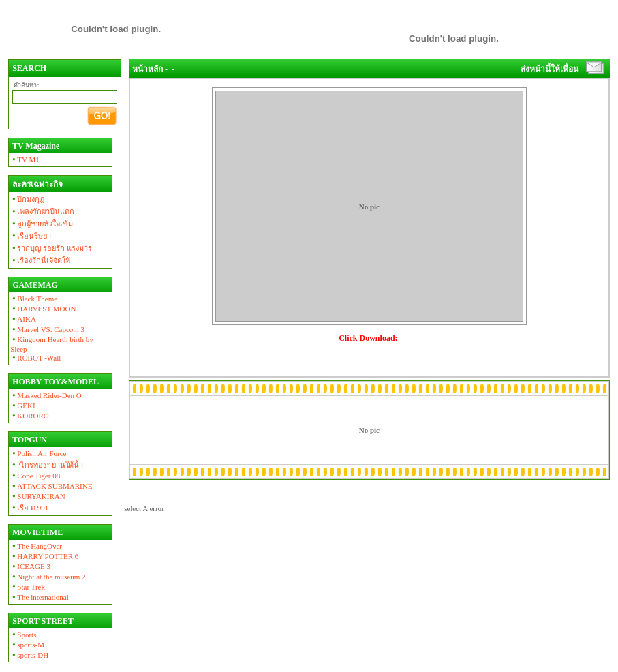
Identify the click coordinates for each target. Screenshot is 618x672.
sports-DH (29, 655)
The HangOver (36, 546)
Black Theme (34, 299)
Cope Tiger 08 (35, 476)
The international (40, 597)
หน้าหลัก (148, 69)
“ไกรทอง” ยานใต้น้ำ (47, 465)
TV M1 (25, 159)
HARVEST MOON (43, 309)
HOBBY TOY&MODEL (55, 382)
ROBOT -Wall (35, 358)
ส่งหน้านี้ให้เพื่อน (550, 69)
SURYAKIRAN (38, 496)
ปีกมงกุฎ (27, 199)
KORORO (30, 416)
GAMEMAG (34, 285)
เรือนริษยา (31, 236)
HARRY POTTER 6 (44, 556)
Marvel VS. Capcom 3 (47, 329)
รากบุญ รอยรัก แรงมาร (51, 248)
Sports (23, 635)
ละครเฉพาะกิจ (36, 184)
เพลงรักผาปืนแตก (42, 211)
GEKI (22, 406)
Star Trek (28, 587)
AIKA (23, 319)
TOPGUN (29, 440)
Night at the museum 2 (48, 577)
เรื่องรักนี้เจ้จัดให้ (40, 260)
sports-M (27, 645)
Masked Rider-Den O (46, 395)
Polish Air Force (38, 453)
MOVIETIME (36, 532)
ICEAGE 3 (30, 566)
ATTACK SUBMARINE (51, 486)
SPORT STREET (42, 621)
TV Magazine (35, 146)
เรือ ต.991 (29, 508)
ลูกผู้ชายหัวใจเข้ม (42, 224)
